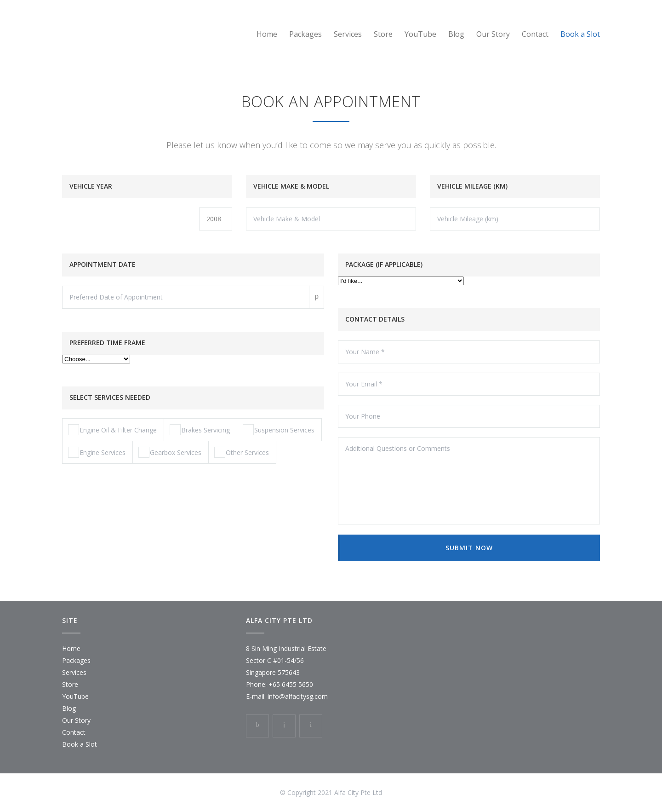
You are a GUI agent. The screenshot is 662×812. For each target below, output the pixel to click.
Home (267, 34)
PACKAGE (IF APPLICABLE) (384, 264)
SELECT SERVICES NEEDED (110, 397)
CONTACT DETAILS (375, 319)
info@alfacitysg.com (298, 696)
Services (348, 34)
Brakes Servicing (200, 430)
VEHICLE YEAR (91, 186)
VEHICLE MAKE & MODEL (291, 186)
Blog (456, 34)
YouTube (420, 34)
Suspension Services (279, 430)
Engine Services (97, 452)
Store (383, 34)
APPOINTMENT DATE (103, 264)
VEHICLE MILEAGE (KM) (472, 186)
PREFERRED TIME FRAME (107, 343)
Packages (305, 34)
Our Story (493, 34)
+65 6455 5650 (291, 684)
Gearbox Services (170, 452)
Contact (535, 34)
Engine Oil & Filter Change (112, 430)
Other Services (242, 452)
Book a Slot (580, 34)
